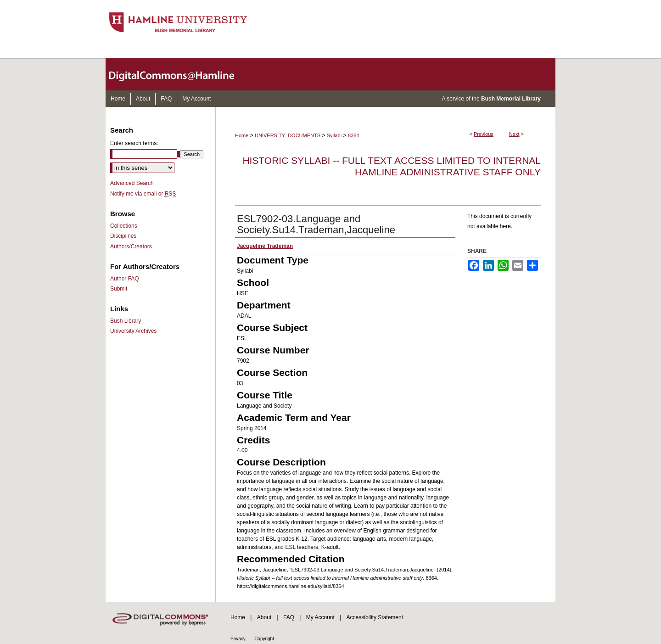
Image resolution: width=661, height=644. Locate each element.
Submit (119, 289)
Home (242, 135)
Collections (124, 226)
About (264, 617)
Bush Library (126, 321)
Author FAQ (125, 279)
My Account (320, 617)
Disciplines (123, 236)
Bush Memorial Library (511, 99)
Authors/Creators (131, 246)
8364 (353, 135)
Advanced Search (132, 183)
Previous (484, 134)
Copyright (264, 639)
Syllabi (334, 135)
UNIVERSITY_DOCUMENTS (288, 135)
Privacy (238, 639)
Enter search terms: (134, 143)
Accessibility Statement (375, 617)
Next (514, 134)
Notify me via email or (143, 194)
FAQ (289, 617)
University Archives (133, 331)
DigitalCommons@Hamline (179, 74)
